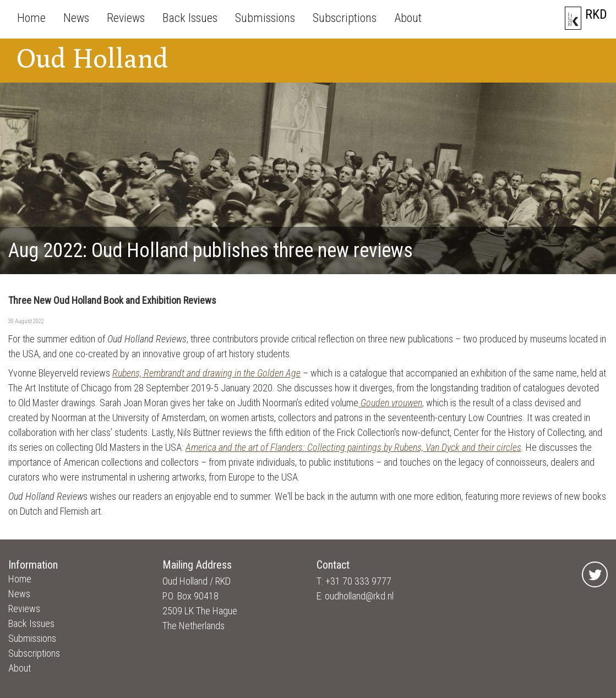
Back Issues (190, 18)
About (408, 18)
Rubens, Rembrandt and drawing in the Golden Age (206, 373)
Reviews (126, 18)
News (76, 18)
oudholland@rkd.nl (359, 596)
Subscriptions (345, 18)
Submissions (265, 18)
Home (31, 18)
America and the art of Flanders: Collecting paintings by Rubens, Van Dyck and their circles (353, 447)
